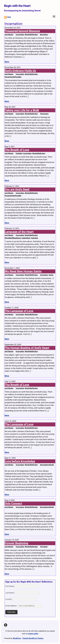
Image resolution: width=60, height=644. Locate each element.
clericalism (44, 275)
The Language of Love (19, 311)
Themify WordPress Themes (33, 638)
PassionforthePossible (13, 77)
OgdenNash (26, 238)
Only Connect (13, 503)
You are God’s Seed (17, 189)
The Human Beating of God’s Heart (27, 348)
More (7, 62)
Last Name (10, 593)
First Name (10, 586)
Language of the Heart (19, 232)
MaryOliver (44, 35)
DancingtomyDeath (47, 465)
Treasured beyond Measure (22, 31)
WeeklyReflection (31, 35)
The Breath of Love (17, 150)
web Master (9, 35)
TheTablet (44, 547)
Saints (51, 275)
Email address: (24, 606)
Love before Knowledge (20, 461)
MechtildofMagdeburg (13, 238)
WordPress (17, 638)
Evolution (19, 153)
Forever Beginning (17, 543)
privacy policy (33, 634)
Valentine (35, 238)
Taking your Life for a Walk (22, 110)
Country (9, 599)
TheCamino (44, 114)
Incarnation (20, 35)
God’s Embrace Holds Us (20, 71)
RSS (7, 17)
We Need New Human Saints (23, 271)
